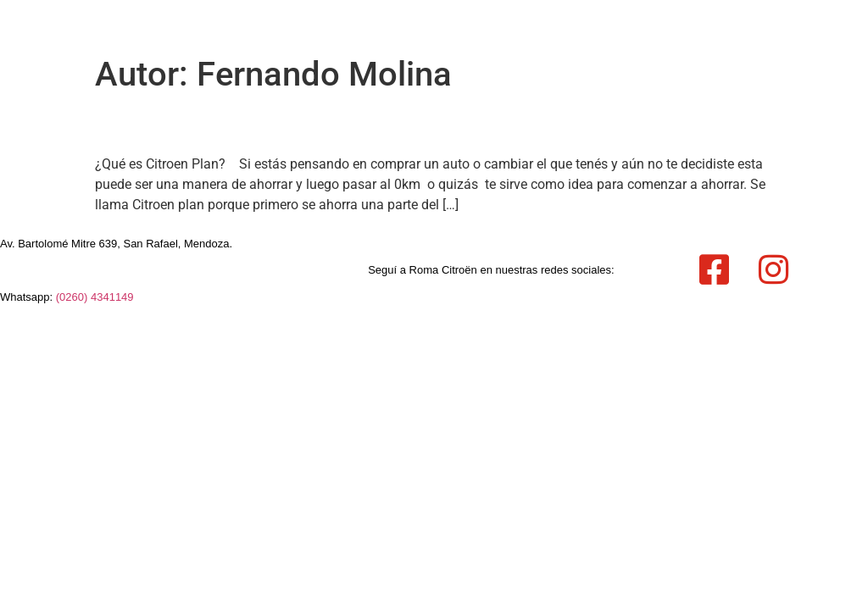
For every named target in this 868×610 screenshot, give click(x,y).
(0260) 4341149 (95, 297)
